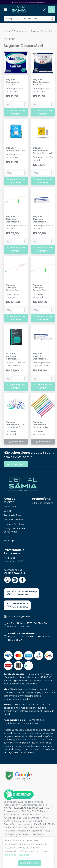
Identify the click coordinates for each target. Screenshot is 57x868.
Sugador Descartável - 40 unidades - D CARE (15, 425)
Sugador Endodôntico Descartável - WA (43, 151)
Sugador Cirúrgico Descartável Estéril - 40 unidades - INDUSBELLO (40, 288)
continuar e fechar (30, 863)
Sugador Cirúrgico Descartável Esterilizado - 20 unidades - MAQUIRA (42, 219)
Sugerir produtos (16, 464)
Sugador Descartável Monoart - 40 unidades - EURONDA (40, 425)
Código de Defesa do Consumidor (15, 530)
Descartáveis (21, 31)
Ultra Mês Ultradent (42, 503)
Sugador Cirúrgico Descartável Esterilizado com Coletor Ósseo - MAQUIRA (42, 356)
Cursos (7, 511)
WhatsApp (10, 541)
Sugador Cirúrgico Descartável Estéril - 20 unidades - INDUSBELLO (13, 219)
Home (7, 31)
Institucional (10, 507)
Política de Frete (13, 515)
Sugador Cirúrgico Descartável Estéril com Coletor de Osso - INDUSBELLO (15, 288)
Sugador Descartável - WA (16, 149)
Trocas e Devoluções (15, 524)
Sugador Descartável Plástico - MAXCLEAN (13, 82)
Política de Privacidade (17, 855)
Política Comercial (13, 520)
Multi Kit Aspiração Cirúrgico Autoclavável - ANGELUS (14, 356)
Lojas (6, 536)
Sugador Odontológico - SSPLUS (42, 82)
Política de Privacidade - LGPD (14, 559)
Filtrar (10, 39)
